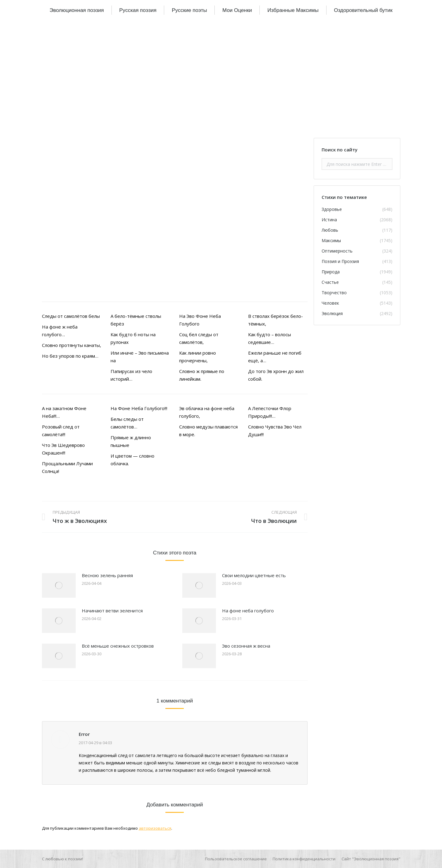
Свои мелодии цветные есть (254, 575)
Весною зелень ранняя (107, 575)
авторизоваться (155, 828)
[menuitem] (77, 10)
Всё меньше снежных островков (118, 646)
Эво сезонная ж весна (246, 646)
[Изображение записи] (59, 585)
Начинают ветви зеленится (112, 611)
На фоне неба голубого (248, 611)
